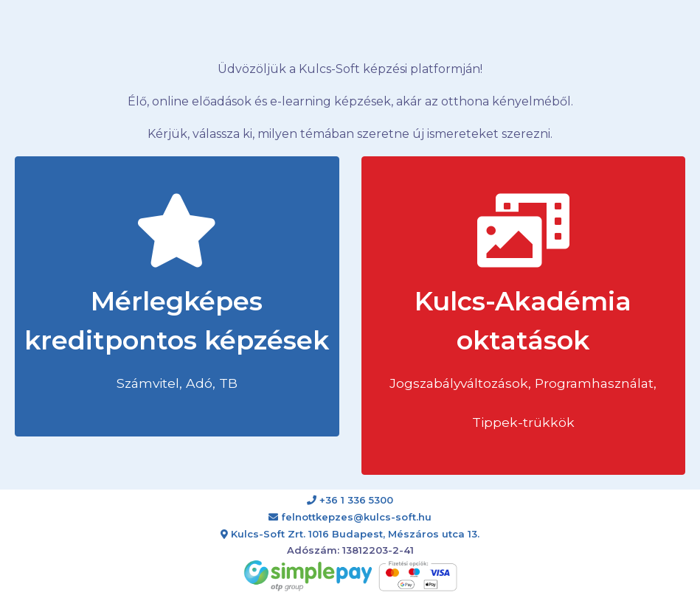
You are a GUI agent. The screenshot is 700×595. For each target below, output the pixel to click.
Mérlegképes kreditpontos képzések (177, 292)
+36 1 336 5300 (350, 500)
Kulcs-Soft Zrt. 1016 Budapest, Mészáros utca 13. (350, 534)
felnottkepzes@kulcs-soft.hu (350, 517)
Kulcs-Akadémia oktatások (523, 312)
